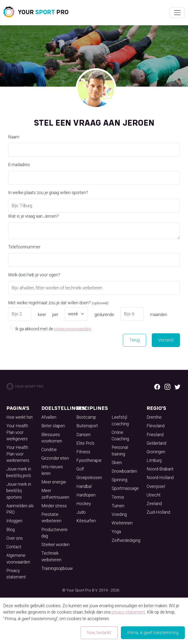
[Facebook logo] (157, 386)
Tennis (118, 497)
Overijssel (156, 486)
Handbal (84, 486)
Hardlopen (86, 495)
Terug (135, 340)
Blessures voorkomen (52, 438)
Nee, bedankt (99, 633)
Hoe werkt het (20, 417)
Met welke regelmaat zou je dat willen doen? (58, 303)
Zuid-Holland (158, 512)
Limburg (154, 460)
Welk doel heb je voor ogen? (34, 275)
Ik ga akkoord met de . (53, 329)
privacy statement (128, 612)
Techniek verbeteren (51, 556)
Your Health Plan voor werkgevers (17, 432)
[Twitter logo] (177, 386)
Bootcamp (86, 417)
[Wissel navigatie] (177, 13)
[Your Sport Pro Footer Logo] (25, 386)
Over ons (15, 538)
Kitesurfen (86, 521)
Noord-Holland (160, 478)
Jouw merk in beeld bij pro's (19, 472)
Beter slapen (53, 426)
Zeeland (154, 504)
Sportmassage (125, 488)
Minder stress (54, 506)
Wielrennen (122, 523)
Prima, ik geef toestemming (153, 633)
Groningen (156, 452)
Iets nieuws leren (52, 470)
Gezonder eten (55, 458)
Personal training (120, 451)
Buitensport (87, 426)
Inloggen (14, 521)
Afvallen (49, 417)
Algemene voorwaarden (18, 559)
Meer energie (54, 482)
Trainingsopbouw (57, 568)
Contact (14, 547)
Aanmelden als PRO (20, 509)
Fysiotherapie (89, 460)
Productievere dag (54, 533)
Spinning (119, 480)
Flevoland (156, 426)
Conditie (49, 450)
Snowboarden (124, 471)
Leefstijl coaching (120, 420)
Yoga (116, 532)
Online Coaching (120, 436)
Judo (81, 512)
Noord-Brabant (160, 469)
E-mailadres (19, 165)
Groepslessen (89, 478)
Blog (11, 530)
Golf (80, 469)
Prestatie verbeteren (51, 518)
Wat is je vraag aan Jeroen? (34, 216)
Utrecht (154, 495)
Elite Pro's (85, 443)
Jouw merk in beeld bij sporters (19, 491)
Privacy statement (16, 574)
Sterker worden (55, 545)
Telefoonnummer (24, 247)
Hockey (84, 504)
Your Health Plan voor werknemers (18, 454)
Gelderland (156, 443)
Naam (14, 137)
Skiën (117, 463)
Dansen (83, 435)
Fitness (83, 452)
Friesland (155, 435)
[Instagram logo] (167, 386)
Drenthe (154, 417)
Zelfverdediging (126, 540)
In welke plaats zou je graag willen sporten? (48, 193)
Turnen (118, 506)
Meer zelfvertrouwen (55, 494)
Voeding (119, 514)
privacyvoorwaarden (73, 329)
